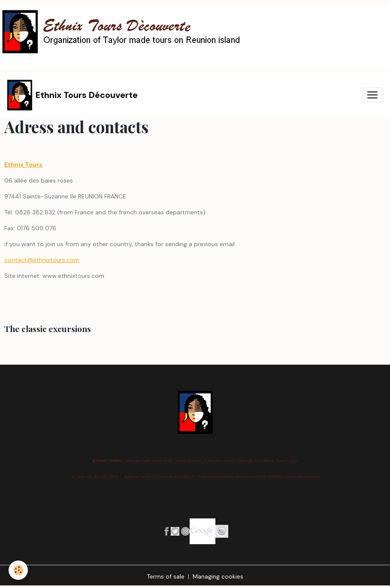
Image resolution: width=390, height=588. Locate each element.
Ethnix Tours (23, 165)
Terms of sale (166, 576)
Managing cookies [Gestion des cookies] (218, 576)
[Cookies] (18, 570)
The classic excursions (48, 329)
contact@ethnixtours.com (42, 260)
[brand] (72, 95)
